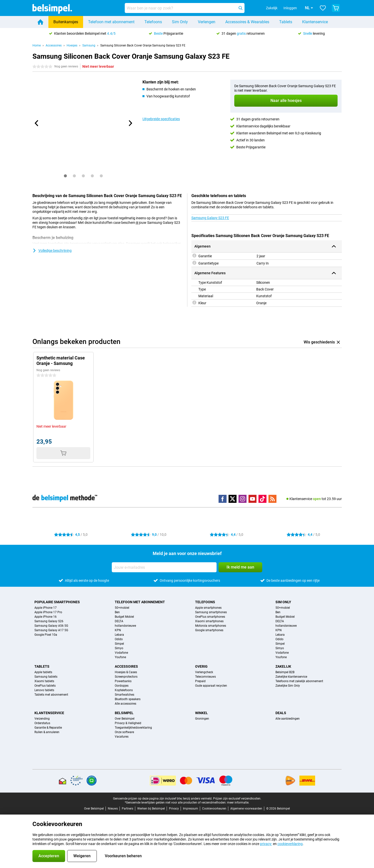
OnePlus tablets (45, 686)
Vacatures (122, 737)
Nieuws (113, 809)
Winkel (201, 713)
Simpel (119, 644)
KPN (118, 630)
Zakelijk (283, 666)
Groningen (202, 719)
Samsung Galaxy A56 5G (51, 626)
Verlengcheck (204, 672)
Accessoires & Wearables (247, 22)
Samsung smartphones (211, 612)
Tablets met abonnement (51, 695)
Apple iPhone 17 (46, 608)
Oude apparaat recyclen (211, 686)
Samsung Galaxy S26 (49, 621)
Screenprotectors (126, 677)
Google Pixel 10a (46, 635)
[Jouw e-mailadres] (164, 567)
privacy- (266, 844)
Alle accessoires (125, 704)
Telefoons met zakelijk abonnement (299, 681)
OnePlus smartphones (210, 617)
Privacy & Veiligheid (128, 723)
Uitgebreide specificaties (161, 119)
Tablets (286, 22)
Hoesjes (72, 45)
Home (37, 45)
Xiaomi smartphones (209, 621)
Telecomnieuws (205, 677)
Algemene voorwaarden (246, 809)
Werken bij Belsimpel (151, 809)
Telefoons (153, 22)
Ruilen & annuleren (47, 732)
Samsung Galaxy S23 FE (210, 218)
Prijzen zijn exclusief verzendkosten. (237, 799)
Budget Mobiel (124, 617)
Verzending (42, 719)
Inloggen (283, 8)
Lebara (119, 635)
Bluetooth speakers (128, 699)
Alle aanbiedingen (288, 719)
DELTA (119, 621)
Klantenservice (315, 22)
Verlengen (207, 22)
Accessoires (54, 45)
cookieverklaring (290, 844)
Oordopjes (122, 686)
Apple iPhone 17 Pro (48, 612)
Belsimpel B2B (285, 672)
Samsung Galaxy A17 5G (51, 630)
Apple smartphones (208, 608)
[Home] (40, 22)
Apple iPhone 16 (46, 617)
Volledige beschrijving (52, 251)
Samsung (89, 45)
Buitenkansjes (66, 22)
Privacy (174, 809)
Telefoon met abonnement (111, 22)
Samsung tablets (46, 677)
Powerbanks (123, 681)
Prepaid (200, 681)
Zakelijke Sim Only (288, 686)
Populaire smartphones (57, 602)
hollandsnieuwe (125, 626)
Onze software (124, 732)
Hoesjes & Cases (126, 672)
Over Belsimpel (125, 719)
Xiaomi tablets (44, 681)
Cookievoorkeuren (214, 809)
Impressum (190, 809)
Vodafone (121, 653)
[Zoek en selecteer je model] (185, 8)
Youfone (120, 657)
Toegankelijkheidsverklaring (133, 728)
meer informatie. (238, 803)
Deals (281, 713)
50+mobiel (122, 608)
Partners (127, 809)
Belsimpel (124, 713)
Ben (117, 612)
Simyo (119, 648)
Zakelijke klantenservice (291, 677)
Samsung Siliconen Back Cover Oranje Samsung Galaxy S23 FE (143, 45)
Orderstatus (42, 723)
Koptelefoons (124, 690)
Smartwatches (125, 695)
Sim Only (180, 22)
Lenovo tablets (44, 690)
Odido (119, 639)
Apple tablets (43, 672)
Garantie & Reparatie (48, 728)
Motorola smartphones (211, 626)
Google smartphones (209, 630)
